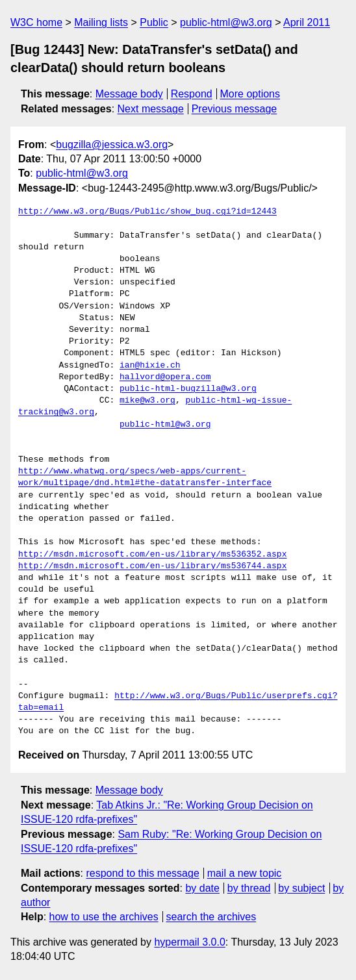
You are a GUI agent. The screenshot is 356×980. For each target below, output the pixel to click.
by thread (249, 888)
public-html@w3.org (226, 22)
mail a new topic (245, 873)
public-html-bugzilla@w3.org (188, 389)
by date (202, 888)
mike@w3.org (147, 401)
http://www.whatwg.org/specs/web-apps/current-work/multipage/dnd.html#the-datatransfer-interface (145, 477)
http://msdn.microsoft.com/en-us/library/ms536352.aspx (152, 555)
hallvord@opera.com (165, 377)
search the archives (211, 917)
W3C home (36, 22)
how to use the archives (104, 917)
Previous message (235, 109)
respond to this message (142, 873)
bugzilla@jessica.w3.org (112, 144)
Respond (192, 94)
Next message (151, 109)
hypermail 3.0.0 (189, 942)
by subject (301, 888)
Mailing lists (101, 22)
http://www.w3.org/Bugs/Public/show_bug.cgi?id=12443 (147, 212)
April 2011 (307, 22)
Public (154, 22)
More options (250, 94)
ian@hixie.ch (150, 366)
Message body (129, 94)
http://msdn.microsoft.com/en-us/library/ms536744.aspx (152, 566)
